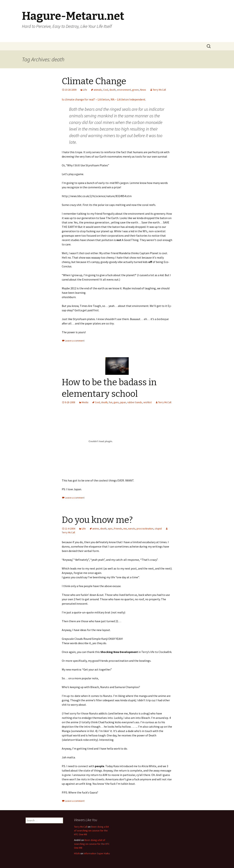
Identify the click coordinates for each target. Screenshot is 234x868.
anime (96, 529)
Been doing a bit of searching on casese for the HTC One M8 (91, 830)
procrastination (145, 529)
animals (98, 90)
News (143, 90)
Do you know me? (97, 520)
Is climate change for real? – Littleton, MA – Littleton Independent (104, 99)
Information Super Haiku (97, 853)
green (135, 90)
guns (116, 402)
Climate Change (94, 81)
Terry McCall (159, 90)
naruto (132, 529)
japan (123, 402)
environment (124, 90)
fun (111, 402)
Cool (106, 90)
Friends (118, 529)
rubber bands (135, 402)
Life (85, 90)
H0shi (77, 853)
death (113, 90)
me (125, 529)
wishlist (147, 402)
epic (110, 529)
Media (85, 402)
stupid (158, 529)
